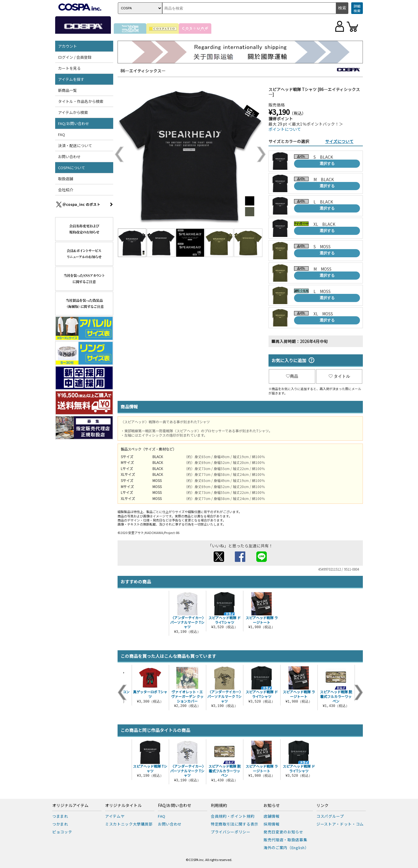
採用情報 (272, 824)
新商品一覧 (67, 90)
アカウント (67, 46)
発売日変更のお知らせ (283, 832)
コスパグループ (330, 816)
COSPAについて (72, 168)
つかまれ (60, 824)
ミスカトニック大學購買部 (129, 824)
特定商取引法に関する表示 (235, 824)
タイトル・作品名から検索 (81, 101)
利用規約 (219, 806)
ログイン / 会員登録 (75, 57)
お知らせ (272, 806)
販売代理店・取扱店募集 (285, 840)
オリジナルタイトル (123, 806)
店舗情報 (272, 816)
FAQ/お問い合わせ (74, 123)
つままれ (60, 816)
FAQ (62, 134)
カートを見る (69, 68)
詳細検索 (357, 8)
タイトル (339, 376)
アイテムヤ (115, 816)
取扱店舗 (66, 179)
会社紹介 (66, 190)
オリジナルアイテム (70, 806)
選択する (327, 164)
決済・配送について (75, 145)
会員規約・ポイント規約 (233, 816)
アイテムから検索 (73, 112)
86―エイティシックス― (143, 71)
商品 (292, 376)
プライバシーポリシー (231, 832)
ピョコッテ (62, 832)
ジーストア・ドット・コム (340, 824)
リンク (322, 806)
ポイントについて (285, 129)
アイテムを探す (71, 79)
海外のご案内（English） (286, 848)
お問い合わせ (69, 157)
